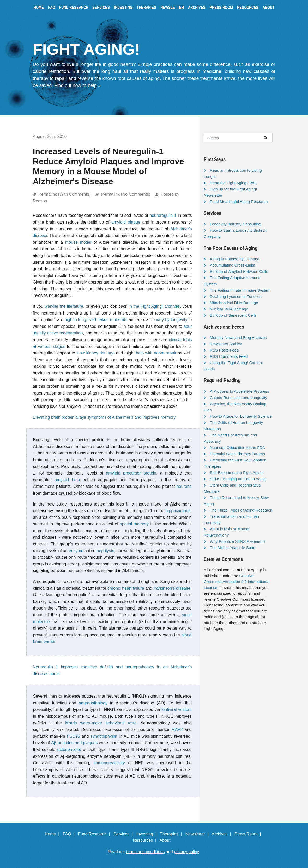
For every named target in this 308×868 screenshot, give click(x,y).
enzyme (76, 551)
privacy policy (186, 852)
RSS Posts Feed (224, 350)
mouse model (78, 242)
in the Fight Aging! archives (154, 306)
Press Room (221, 7)
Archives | (223, 834)
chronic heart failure (126, 588)
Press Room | (249, 834)
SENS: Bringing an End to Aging (238, 479)
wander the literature (64, 306)
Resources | (146, 840)
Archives (197, 7)
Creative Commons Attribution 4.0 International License (236, 582)
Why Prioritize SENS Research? (238, 541)
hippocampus (178, 511)
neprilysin (105, 551)
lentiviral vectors (177, 709)
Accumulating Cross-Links (232, 265)
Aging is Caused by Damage (234, 259)
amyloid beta (67, 480)
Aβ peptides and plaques (74, 743)
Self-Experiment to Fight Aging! (237, 473)
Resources (248, 7)
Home (39, 7)
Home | (53, 834)
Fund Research (74, 7)
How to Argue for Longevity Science (241, 416)
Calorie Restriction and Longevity (238, 398)
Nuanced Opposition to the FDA (237, 448)
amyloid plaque (126, 222)
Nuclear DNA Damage (229, 309)
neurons (184, 486)
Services (101, 7)
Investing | (148, 834)
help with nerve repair (156, 353)
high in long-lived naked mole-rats (96, 320)
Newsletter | (198, 834)
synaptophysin (104, 736)
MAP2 (177, 730)
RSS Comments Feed (229, 356)
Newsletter (172, 7)
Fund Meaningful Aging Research (239, 202)
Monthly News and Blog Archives (238, 338)
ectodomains (69, 750)
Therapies (146, 7)
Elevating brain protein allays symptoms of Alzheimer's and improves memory (104, 417)
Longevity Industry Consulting (235, 224)
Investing (123, 7)
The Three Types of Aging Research (241, 510)
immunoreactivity (109, 763)
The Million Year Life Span (232, 548)
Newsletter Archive (226, 344)
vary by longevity (172, 320)
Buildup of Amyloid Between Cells (239, 271)
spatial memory (134, 524)
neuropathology (93, 703)
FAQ (52, 7)
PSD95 (73, 736)
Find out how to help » (78, 85)
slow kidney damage (95, 353)
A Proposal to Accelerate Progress (239, 391)
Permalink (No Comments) (126, 194)
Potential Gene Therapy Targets (237, 454)
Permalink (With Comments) (64, 194)
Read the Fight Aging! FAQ (233, 183)
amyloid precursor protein (131, 473)
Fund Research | (95, 834)
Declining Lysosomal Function (236, 296)
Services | (124, 834)
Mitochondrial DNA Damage (234, 303)
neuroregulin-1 (163, 215)
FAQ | (70, 834)
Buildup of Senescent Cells (233, 315)
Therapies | (172, 834)
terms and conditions (146, 852)
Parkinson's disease (172, 588)
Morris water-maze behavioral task (100, 723)
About (268, 7)
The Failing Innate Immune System (240, 290)
